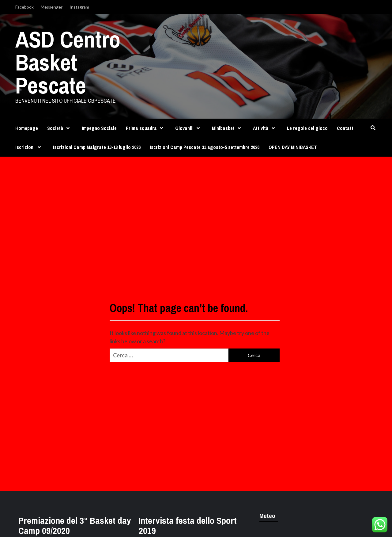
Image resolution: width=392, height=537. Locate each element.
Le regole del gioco (307, 128)
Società (60, 128)
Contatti (346, 128)
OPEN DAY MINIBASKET (293, 147)
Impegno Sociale (99, 128)
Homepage (27, 128)
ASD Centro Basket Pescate (68, 62)
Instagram (79, 7)
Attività (265, 128)
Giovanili (189, 128)
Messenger (52, 7)
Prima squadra (146, 128)
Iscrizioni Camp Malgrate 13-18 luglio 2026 (97, 147)
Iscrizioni (30, 147)
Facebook (24, 7)
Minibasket (228, 128)
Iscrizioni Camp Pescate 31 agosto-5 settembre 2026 (205, 147)
